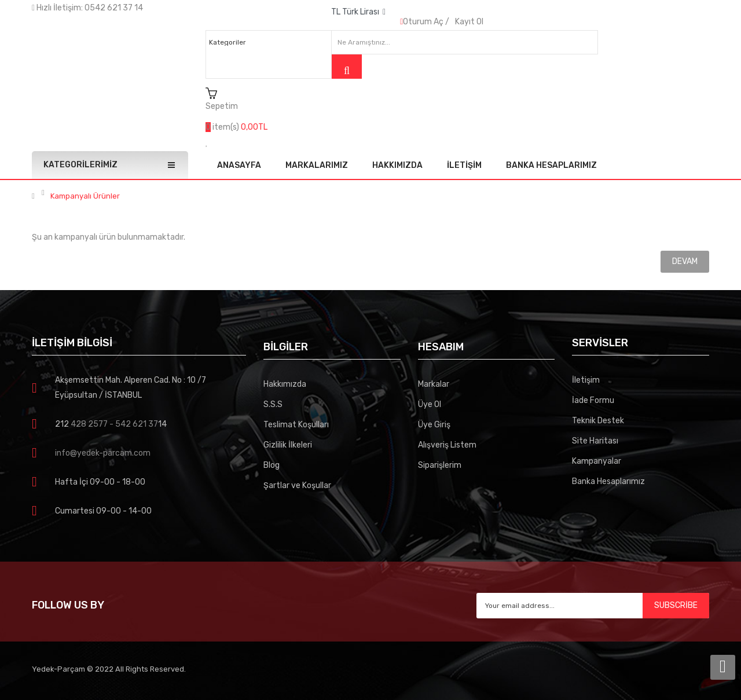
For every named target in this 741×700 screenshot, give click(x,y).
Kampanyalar (597, 461)
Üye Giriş (434, 425)
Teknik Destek (598, 421)
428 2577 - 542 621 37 (113, 424)
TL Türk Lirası (358, 12)
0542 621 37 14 (114, 8)
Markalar (434, 384)
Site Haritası (595, 441)
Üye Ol (430, 404)
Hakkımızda (285, 384)
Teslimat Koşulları (296, 425)
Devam (685, 261)
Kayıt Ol (469, 22)
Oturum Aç (423, 22)
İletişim (586, 380)
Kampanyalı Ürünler (85, 196)
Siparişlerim (440, 465)
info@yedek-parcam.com (103, 453)
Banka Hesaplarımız (608, 481)
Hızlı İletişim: (58, 8)
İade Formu (593, 400)
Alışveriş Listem (447, 445)
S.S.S (273, 404)
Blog (272, 465)
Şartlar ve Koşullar (297, 485)
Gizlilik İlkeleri (288, 445)
